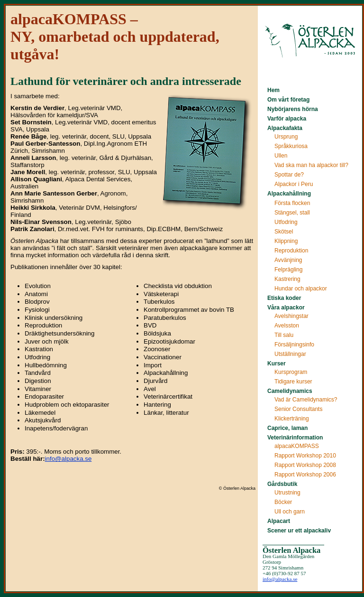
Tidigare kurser (293, 382)
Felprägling (288, 270)
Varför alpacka (287, 119)
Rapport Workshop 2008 (305, 465)
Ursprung (286, 137)
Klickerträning (292, 419)
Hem (273, 90)
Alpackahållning (289, 194)
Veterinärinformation (295, 438)
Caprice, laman (287, 428)
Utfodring (286, 222)
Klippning (286, 241)
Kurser (277, 364)
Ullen (281, 156)
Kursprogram (291, 372)
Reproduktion (291, 251)
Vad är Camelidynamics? (306, 400)
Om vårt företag (288, 100)
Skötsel (284, 232)
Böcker (283, 502)
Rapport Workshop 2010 (305, 456)
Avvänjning (288, 260)
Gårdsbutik (282, 484)
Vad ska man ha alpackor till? (311, 165)
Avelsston (287, 326)
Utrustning (287, 493)
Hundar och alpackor (301, 289)
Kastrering (287, 279)
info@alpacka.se (68, 459)
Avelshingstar (291, 316)
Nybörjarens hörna (293, 109)
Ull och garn (290, 512)
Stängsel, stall (292, 213)
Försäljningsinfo (294, 345)
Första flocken (292, 203)
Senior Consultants (298, 409)
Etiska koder (284, 298)
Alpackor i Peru (294, 184)
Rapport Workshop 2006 (305, 475)
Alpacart (279, 521)
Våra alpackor (286, 308)
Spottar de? (289, 175)
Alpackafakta (285, 128)
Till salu (284, 335)
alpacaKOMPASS (297, 446)
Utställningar (290, 354)
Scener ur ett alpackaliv (299, 531)
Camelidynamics (290, 391)
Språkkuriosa (291, 146)
